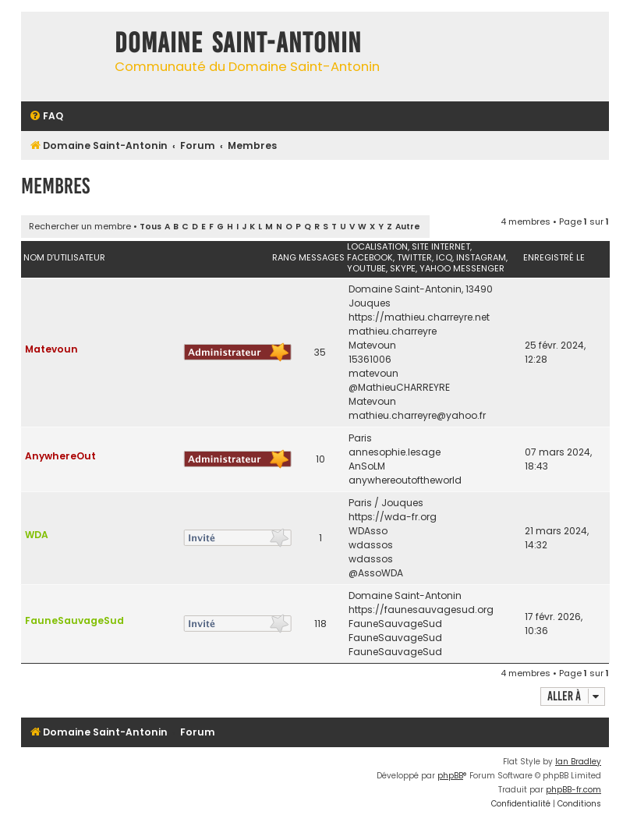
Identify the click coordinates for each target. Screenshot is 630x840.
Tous (150, 227)
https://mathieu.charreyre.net (419, 317)
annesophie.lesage (395, 452)
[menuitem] (46, 117)
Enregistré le (554, 257)
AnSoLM (367, 466)
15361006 (370, 359)
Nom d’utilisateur (64, 257)
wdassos (371, 545)
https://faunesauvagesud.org (421, 610)
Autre (408, 227)
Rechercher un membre (80, 226)
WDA (37, 535)
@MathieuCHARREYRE (399, 387)
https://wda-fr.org (393, 517)
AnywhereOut (60, 456)
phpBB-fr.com (573, 790)
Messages (322, 257)
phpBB (450, 776)
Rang (284, 257)
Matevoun (51, 349)
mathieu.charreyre (393, 331)
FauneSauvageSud (74, 620)
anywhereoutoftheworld (405, 480)
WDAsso (368, 531)
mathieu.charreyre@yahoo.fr (417, 415)
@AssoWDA (376, 573)
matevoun (373, 373)
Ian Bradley (578, 762)
